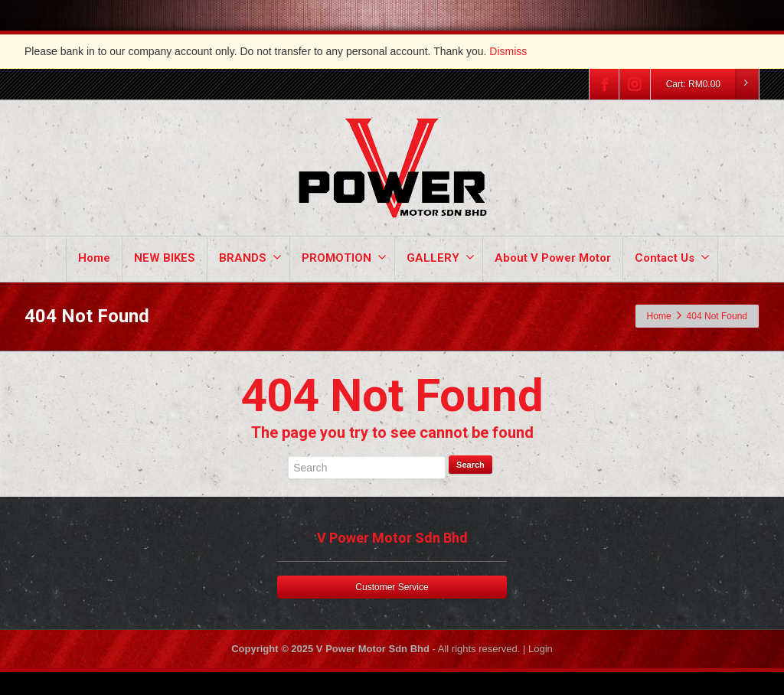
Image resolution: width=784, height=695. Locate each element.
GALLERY (441, 258)
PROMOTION (344, 258)
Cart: (712, 84)
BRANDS (250, 258)
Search (470, 465)
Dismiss (508, 51)
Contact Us (672, 258)
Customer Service (392, 587)
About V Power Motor (553, 258)
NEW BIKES (165, 258)
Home (94, 258)
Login (541, 649)
